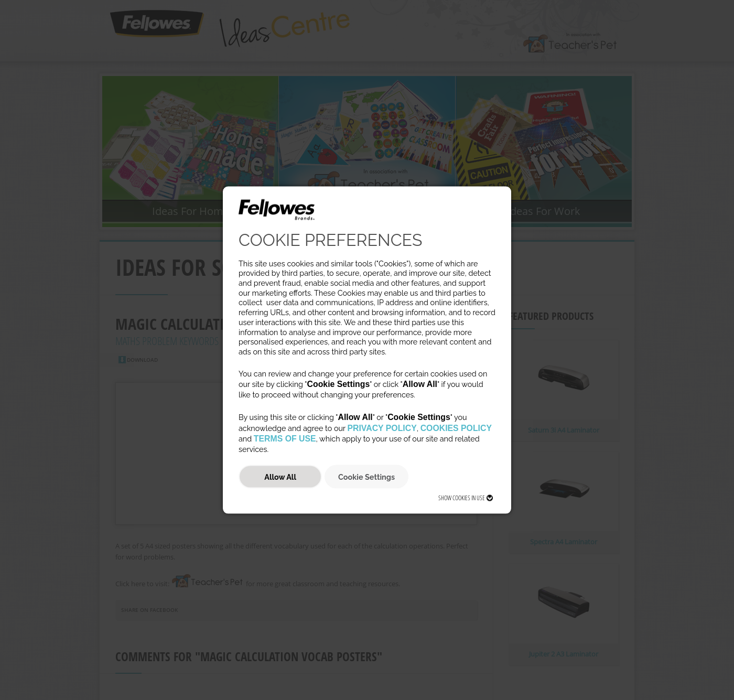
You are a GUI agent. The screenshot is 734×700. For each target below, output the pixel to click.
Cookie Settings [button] (366, 476)
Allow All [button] (280, 476)
